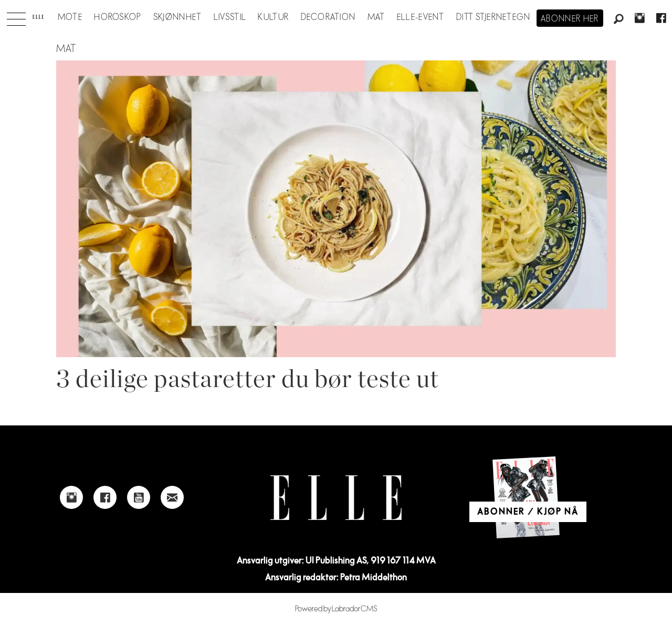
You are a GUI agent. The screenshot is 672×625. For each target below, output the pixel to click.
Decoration (328, 17)
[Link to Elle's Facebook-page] (105, 497)
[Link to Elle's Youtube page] (139, 497)
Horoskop (118, 17)
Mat (376, 17)
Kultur (273, 17)
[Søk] (618, 19)
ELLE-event (421, 17)
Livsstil (230, 17)
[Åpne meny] (16, 16)
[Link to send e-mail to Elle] (172, 497)
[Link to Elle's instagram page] (71, 497)
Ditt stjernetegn (493, 17)
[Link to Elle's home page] (336, 498)
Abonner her (570, 19)
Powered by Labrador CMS (336, 609)
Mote (70, 17)
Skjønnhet (178, 17)
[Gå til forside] (38, 17)
